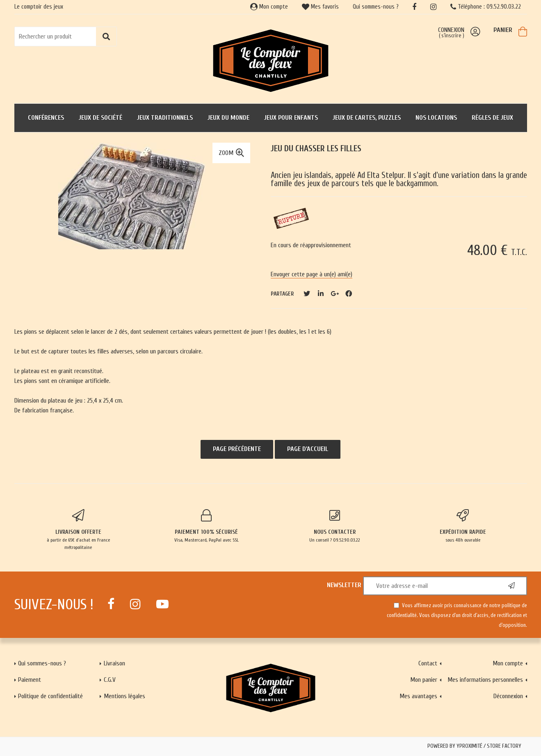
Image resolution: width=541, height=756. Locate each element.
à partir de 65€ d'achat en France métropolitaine (79, 530)
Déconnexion (508, 696)
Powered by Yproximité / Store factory (474, 746)
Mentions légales (124, 696)
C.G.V (110, 680)
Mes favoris (320, 7)
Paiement (30, 680)
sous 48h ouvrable (463, 526)
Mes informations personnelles (485, 680)
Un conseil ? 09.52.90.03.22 (335, 526)
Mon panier (424, 680)
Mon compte (269, 7)
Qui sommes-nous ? (376, 7)
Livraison (114, 663)
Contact (428, 663)
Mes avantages (418, 696)
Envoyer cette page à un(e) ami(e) (312, 274)
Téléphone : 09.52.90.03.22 (486, 7)
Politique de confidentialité (50, 696)
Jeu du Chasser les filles (316, 149)
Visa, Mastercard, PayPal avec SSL (207, 526)
